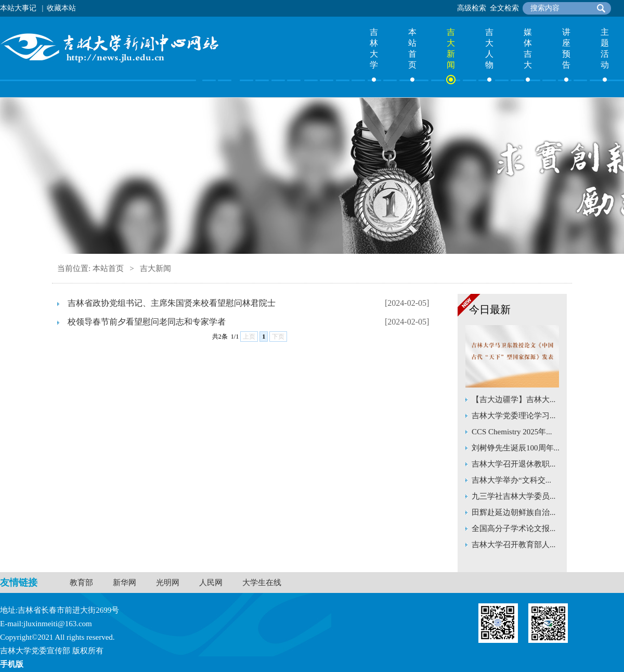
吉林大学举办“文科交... (511, 480)
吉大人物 (489, 48)
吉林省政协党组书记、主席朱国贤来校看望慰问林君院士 (172, 303)
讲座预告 (566, 48)
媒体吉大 (528, 48)
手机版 (12, 664)
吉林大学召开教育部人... (513, 545)
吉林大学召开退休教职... (513, 464)
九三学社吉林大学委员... (513, 496)
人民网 (211, 583)
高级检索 (472, 8)
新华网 (125, 583)
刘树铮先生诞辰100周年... (516, 448)
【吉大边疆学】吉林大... (513, 399)
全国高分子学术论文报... (513, 528)
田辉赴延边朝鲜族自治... (513, 512)
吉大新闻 (451, 48)
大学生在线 (262, 583)
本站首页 (412, 48)
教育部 (81, 583)
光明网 (168, 583)
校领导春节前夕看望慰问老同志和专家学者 (147, 322)
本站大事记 (18, 8)
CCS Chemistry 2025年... (512, 432)
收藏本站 (61, 8)
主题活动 (605, 48)
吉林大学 (374, 48)
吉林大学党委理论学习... (513, 416)
